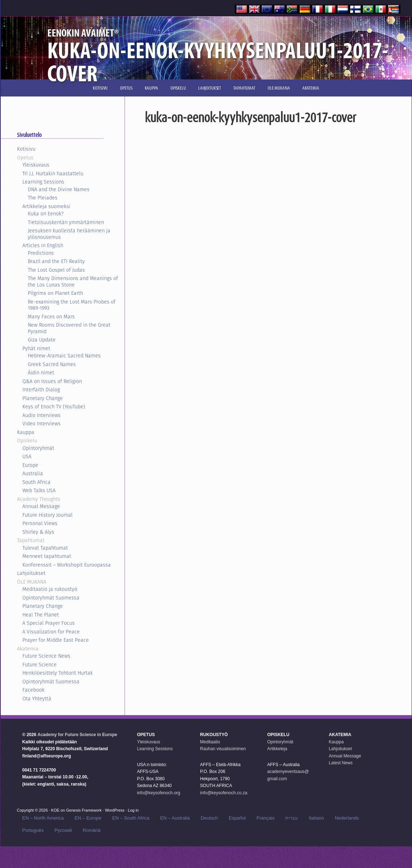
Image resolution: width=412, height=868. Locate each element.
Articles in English (43, 245)
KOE (55, 810)
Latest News (341, 763)
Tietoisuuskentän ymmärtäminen (66, 222)
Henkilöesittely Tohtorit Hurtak (58, 673)
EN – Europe (88, 818)
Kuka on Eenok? (46, 214)
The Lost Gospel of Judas (56, 270)
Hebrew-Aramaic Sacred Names (64, 356)
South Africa (36, 482)
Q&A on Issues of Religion (52, 381)
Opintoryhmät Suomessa (51, 598)
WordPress (115, 810)
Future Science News (46, 656)
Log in (133, 810)
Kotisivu (26, 149)
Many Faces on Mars (51, 317)
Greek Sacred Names (52, 364)
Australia (33, 473)
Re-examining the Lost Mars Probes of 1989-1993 (72, 305)
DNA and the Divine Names (59, 189)
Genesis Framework (84, 810)
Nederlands (347, 818)
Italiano (316, 818)
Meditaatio (210, 742)
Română (92, 830)
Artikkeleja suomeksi (46, 206)
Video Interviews (42, 424)
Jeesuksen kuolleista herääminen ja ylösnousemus (69, 234)
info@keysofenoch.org (159, 793)
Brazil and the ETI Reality (56, 261)
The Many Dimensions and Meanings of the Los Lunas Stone (73, 282)
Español (237, 818)
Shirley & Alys (38, 532)
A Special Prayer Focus (49, 623)
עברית (292, 818)
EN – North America (43, 818)
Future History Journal (47, 515)
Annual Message (41, 506)
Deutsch (209, 818)
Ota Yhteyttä (37, 699)
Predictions (41, 253)
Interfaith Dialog (41, 390)
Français (266, 818)
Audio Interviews (42, 415)
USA (27, 456)
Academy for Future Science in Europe (77, 735)
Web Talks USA (39, 490)
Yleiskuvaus (36, 165)
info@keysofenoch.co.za (224, 793)
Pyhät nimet (36, 348)
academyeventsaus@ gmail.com (288, 775)
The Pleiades (43, 198)
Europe (30, 465)
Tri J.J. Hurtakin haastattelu (53, 173)
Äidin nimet (41, 373)
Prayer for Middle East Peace (56, 640)
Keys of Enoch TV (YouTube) (54, 407)
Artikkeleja (277, 749)
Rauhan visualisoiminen (223, 749)
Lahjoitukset (31, 573)
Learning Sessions (43, 182)
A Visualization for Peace (51, 632)
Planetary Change (43, 398)
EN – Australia (175, 818)
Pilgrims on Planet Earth (55, 293)
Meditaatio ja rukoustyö (50, 589)
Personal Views (40, 523)
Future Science (40, 665)
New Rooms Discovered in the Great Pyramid (69, 328)
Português (33, 830)
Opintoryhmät (38, 448)
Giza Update (42, 340)
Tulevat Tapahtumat (45, 548)
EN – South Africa (131, 818)
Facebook (33, 690)
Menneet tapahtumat (47, 556)
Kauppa (26, 432)
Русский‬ (63, 830)
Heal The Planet (41, 615)
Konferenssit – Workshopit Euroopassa (67, 565)
